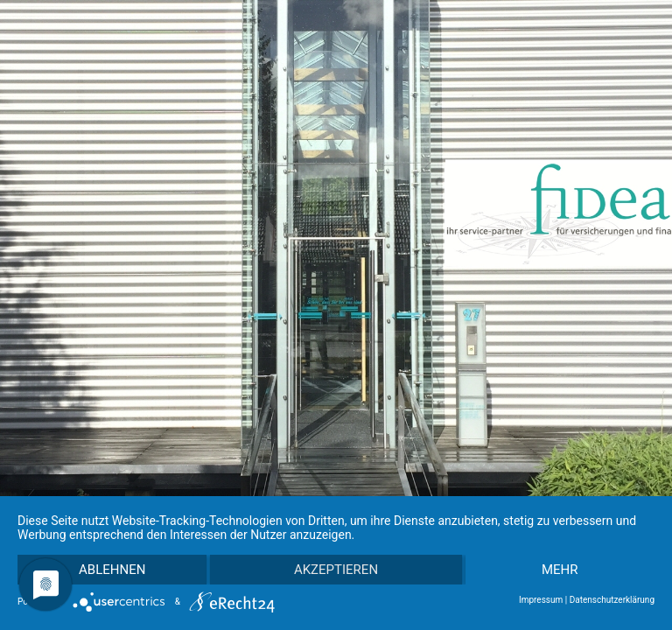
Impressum (541, 600)
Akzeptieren (336, 570)
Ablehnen (112, 570)
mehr (560, 570)
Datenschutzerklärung (612, 600)
